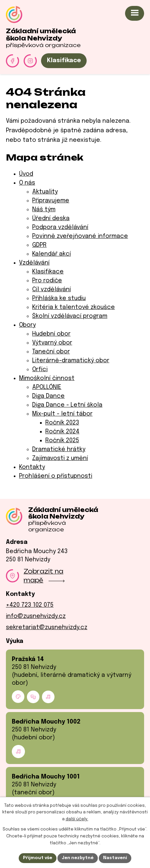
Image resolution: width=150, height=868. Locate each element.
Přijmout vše (38, 858)
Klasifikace (64, 61)
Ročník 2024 (62, 432)
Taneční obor (51, 352)
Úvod (26, 174)
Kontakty (32, 467)
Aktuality (45, 192)
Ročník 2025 (62, 441)
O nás (27, 183)
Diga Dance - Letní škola (67, 405)
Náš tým (44, 210)
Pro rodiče (47, 281)
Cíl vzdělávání (52, 290)
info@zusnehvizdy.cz (36, 616)
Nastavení (115, 858)
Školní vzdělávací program (70, 316)
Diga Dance (48, 396)
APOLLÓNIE (47, 387)
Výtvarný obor (52, 343)
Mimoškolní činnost (47, 378)
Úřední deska (51, 218)
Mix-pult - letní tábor (62, 414)
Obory (27, 325)
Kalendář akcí (52, 254)
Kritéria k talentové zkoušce (74, 307)
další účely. (77, 819)
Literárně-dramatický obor (71, 361)
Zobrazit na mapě (44, 576)
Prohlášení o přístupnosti (56, 476)
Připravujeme (51, 201)
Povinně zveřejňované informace (80, 236)
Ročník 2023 (62, 423)
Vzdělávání (34, 263)
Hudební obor (51, 334)
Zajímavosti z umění (60, 458)
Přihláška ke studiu (59, 298)
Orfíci (40, 370)
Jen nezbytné (78, 858)
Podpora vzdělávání (60, 227)
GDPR (39, 245)
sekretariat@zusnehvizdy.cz (47, 627)
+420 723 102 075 (30, 605)
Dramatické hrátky (59, 449)
